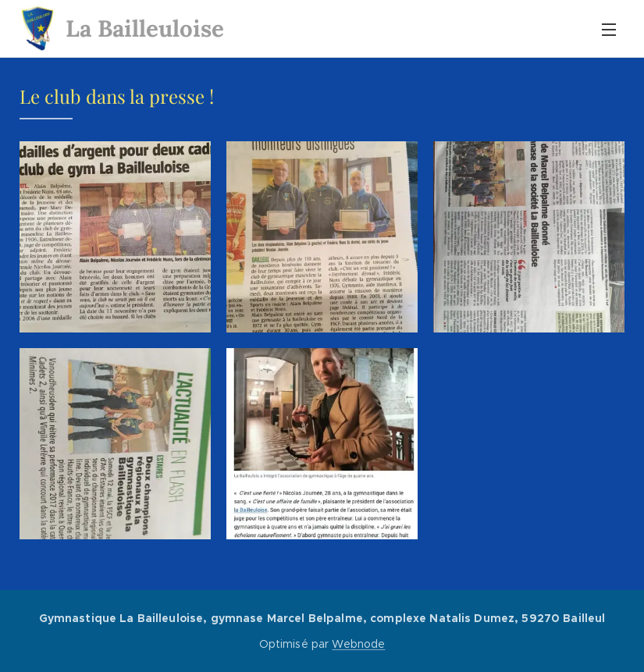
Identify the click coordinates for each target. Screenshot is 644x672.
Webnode (358, 644)
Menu (609, 30)
